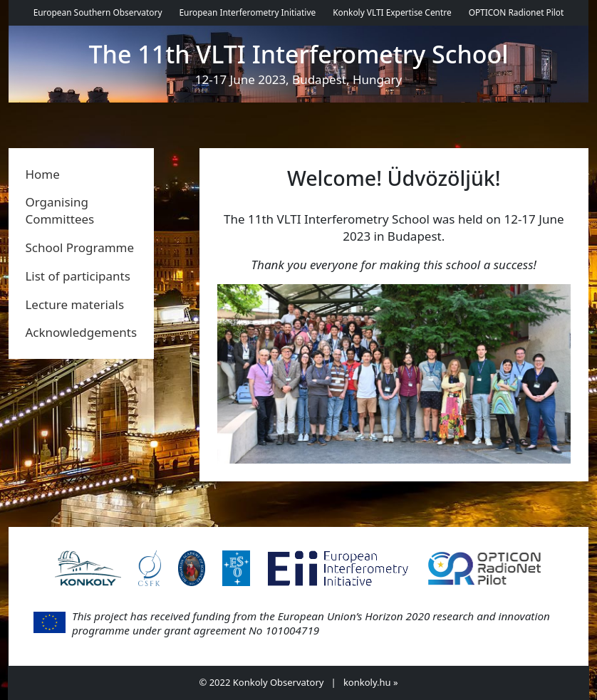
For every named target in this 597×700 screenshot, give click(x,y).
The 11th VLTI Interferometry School (299, 54)
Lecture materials (74, 304)
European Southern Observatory (98, 12)
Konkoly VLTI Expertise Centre (392, 12)
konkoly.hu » (371, 682)
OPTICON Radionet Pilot (516, 12)
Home (42, 174)
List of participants (77, 276)
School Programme (79, 247)
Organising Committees (59, 210)
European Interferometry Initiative (247, 12)
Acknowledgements (81, 332)
